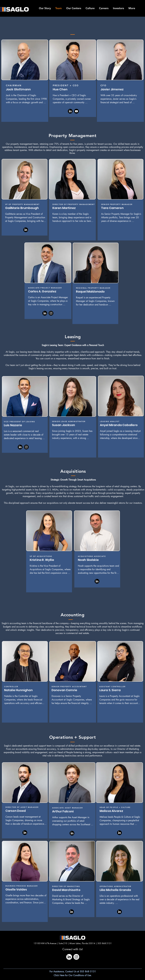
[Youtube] (76, 111)
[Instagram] (51, 313)
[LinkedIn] (70, 111)
